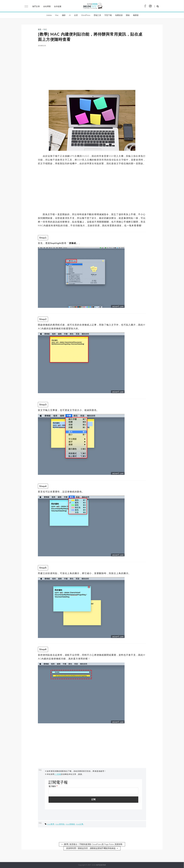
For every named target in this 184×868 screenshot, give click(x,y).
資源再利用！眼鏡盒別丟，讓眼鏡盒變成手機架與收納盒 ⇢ (92, 848)
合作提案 (58, 6)
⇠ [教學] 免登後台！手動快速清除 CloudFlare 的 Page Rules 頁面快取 (92, 844)
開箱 (128, 15)
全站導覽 (47, 6)
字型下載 (108, 15)
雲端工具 (97, 15)
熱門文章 (36, 6)
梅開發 (136, 15)
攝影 (64, 15)
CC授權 (58, 774)
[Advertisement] (92, 67)
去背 (76, 15)
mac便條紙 (70, 824)
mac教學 (51, 824)
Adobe (49, 15)
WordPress (86, 15)
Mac (57, 15)
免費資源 (119, 15)
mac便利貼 (60, 824)
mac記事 (80, 824)
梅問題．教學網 (93, 7)
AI (70, 15)
